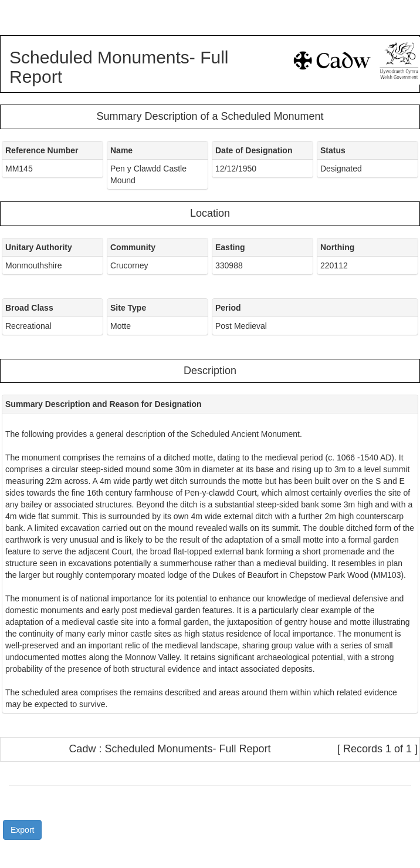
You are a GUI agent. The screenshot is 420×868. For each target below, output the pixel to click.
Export (22, 830)
